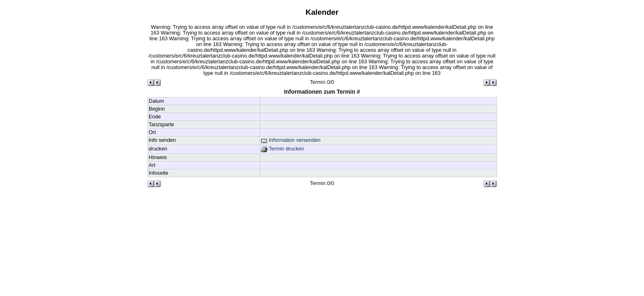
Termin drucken (283, 149)
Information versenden (291, 140)
